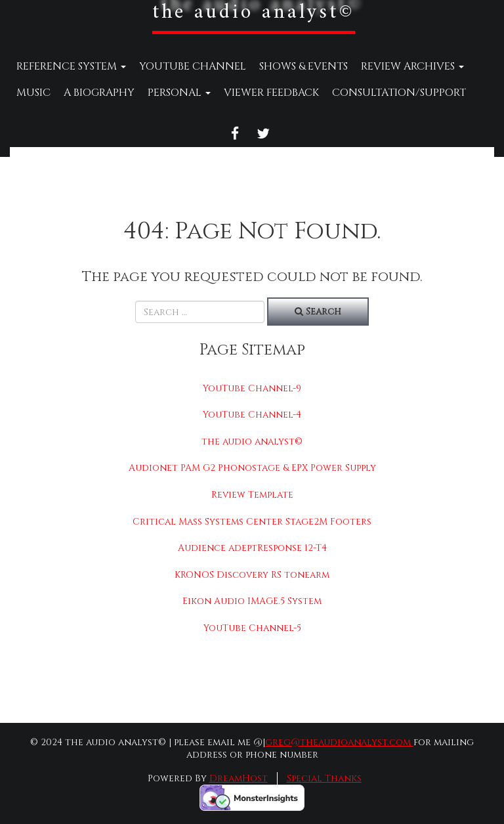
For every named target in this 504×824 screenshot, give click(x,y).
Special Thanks (324, 778)
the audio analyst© (252, 442)
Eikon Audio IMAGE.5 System (252, 601)
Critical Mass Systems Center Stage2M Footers (252, 522)
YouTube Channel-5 (252, 628)
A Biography (99, 93)
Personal (179, 93)
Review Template (252, 495)
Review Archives (412, 66)
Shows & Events (304, 66)
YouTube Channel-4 (252, 415)
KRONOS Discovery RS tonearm (252, 575)
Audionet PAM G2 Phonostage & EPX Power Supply (252, 468)
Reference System (71, 66)
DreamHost (239, 778)
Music (33, 93)
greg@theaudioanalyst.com (339, 742)
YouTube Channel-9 (252, 388)
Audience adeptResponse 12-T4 (252, 548)
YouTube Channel (193, 66)
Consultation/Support (399, 93)
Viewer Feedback (271, 93)
